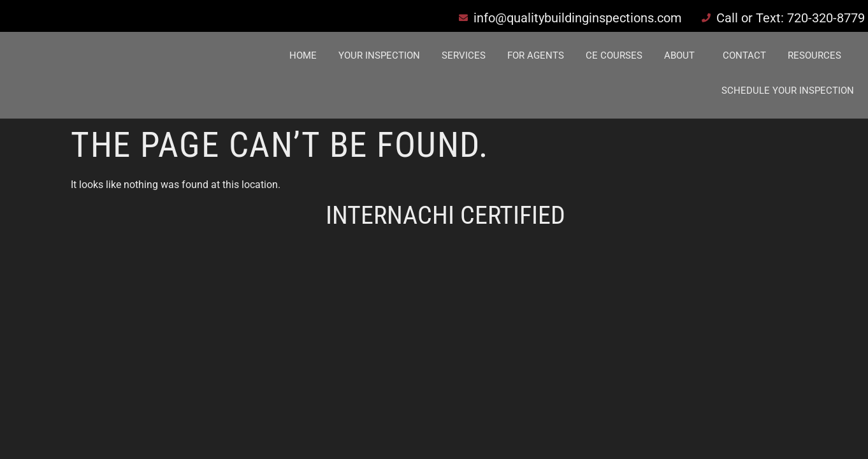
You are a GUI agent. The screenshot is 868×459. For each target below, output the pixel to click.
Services (464, 55)
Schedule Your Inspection (788, 91)
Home (303, 55)
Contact (744, 55)
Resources (814, 55)
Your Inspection (379, 55)
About (679, 55)
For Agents (536, 55)
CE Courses (614, 55)
